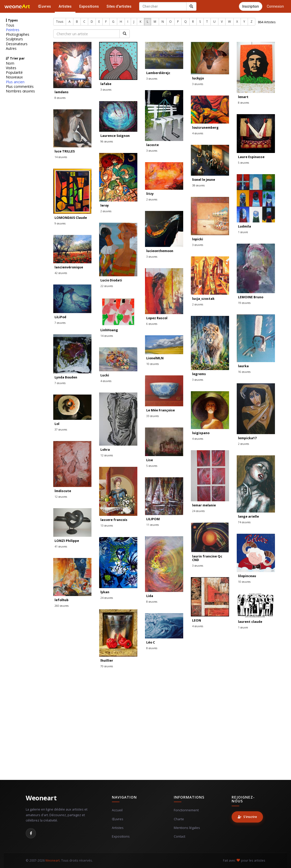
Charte (179, 819)
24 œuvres (198, 511)
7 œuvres (60, 323)
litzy (150, 194)
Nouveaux (14, 77)
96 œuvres (107, 141)
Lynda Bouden (66, 377)
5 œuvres (243, 163)
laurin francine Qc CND (207, 558)
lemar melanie (204, 505)
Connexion (275, 6)
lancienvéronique (69, 267)
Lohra (105, 450)
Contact (180, 836)
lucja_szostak (203, 299)
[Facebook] (31, 833)
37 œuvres (61, 430)
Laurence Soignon (115, 136)
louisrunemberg (205, 128)
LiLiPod (60, 317)
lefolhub (62, 600)
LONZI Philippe (67, 541)
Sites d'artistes (119, 6)
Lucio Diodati (111, 280)
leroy (105, 205)
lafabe (106, 84)
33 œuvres (153, 416)
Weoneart (41, 798)
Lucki (105, 375)
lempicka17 (247, 438)
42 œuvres (61, 273)
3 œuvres (106, 90)
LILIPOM (153, 519)
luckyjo (198, 78)
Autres (11, 49)
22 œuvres (107, 286)
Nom (10, 63)
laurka (243, 366)
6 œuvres (152, 324)
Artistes (65, 6)
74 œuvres (244, 522)
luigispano (201, 433)
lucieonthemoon (160, 251)
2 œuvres (106, 211)
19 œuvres (244, 303)
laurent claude (250, 622)
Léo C (151, 642)
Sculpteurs (14, 39)
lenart (243, 97)
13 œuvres (107, 526)
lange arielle (248, 516)
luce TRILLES (65, 151)
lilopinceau (247, 576)
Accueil (117, 810)
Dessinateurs (17, 44)
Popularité (14, 73)
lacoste (153, 145)
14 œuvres (61, 157)
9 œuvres (60, 223)
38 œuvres (198, 185)
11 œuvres (153, 525)
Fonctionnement (186, 810)
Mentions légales (187, 828)
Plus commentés (20, 87)
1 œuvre (243, 232)
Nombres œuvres (20, 91)
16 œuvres (244, 372)
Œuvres (44, 6)
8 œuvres (60, 98)
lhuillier (107, 661)
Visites (11, 68)
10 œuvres (153, 364)
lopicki (198, 239)
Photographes (18, 34)
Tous (10, 25)
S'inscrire (247, 817)
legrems (199, 374)
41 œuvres (61, 546)
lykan (105, 592)
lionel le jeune (204, 180)
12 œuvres (107, 455)
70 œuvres (107, 666)
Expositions (89, 6)
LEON (197, 620)
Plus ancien (15, 82)
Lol (57, 424)
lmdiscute (63, 491)
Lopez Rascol (157, 318)
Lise (150, 460)
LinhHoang (109, 330)
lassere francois (114, 520)
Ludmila (244, 226)
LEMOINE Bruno (251, 297)
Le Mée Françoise (161, 410)
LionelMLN (155, 358)
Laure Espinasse (251, 157)
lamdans (62, 92)
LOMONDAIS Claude (71, 218)
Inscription (251, 6)
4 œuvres (198, 133)
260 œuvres (62, 606)
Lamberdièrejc (158, 73)
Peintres (13, 30)
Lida (150, 596)
